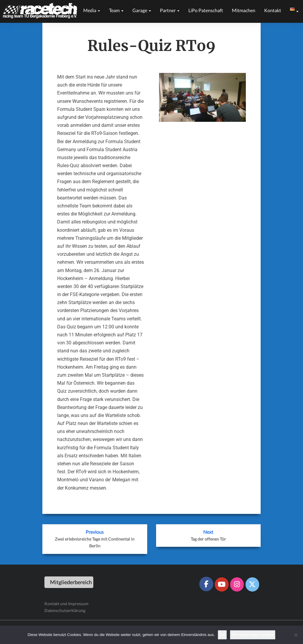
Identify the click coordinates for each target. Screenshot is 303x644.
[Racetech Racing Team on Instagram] (237, 584)
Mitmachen (244, 10)
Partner (170, 10)
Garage (142, 10)
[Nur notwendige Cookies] (296, 635)
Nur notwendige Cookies (253, 635)
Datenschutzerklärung (65, 610)
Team (116, 10)
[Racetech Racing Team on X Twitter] (252, 584)
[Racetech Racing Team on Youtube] (222, 584)
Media (92, 10)
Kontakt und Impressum (66, 604)
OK (222, 635)
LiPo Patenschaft (206, 10)
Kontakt (273, 10)
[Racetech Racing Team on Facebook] (206, 584)
